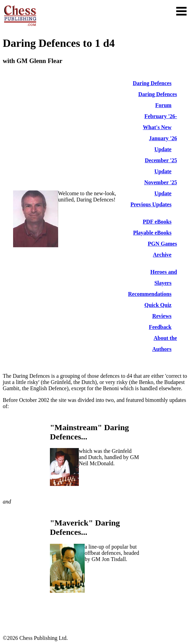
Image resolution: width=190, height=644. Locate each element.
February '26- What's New (160, 122)
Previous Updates (151, 204)
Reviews (162, 316)
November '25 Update (161, 188)
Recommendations (150, 294)
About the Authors (165, 344)
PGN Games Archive (162, 249)
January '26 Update (163, 144)
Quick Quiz (158, 305)
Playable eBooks (152, 233)
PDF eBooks (157, 222)
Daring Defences (152, 83)
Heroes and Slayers (164, 277)
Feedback (160, 327)
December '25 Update (161, 166)
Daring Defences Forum (158, 100)
